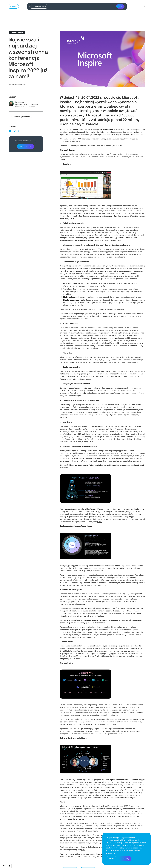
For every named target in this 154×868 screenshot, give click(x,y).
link (84, 850)
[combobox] (7, 866)
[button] (143, 6)
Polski (5, 866)
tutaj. (99, 522)
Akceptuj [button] (125, 859)
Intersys (13, 6)
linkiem (70, 854)
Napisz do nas (26, 147)
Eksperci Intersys (39, 6)
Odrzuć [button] (111, 859)
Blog (120, 6)
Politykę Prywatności (114, 851)
